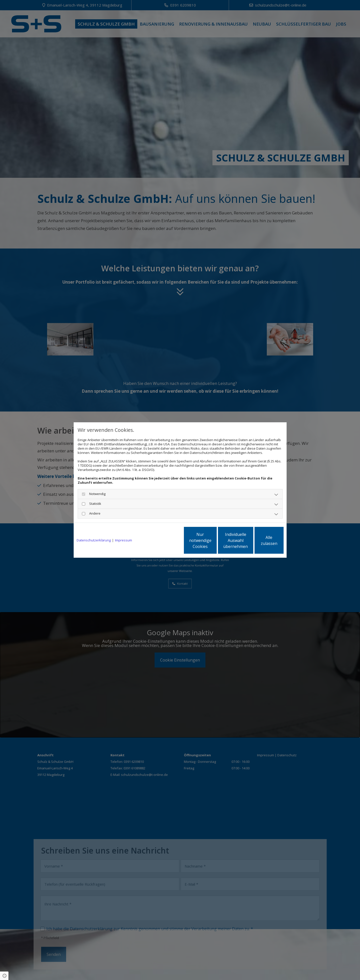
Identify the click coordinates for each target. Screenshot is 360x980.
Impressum (124, 540)
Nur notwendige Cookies (165, 540)
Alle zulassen (260, 540)
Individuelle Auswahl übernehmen (213, 540)
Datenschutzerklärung (94, 540)
